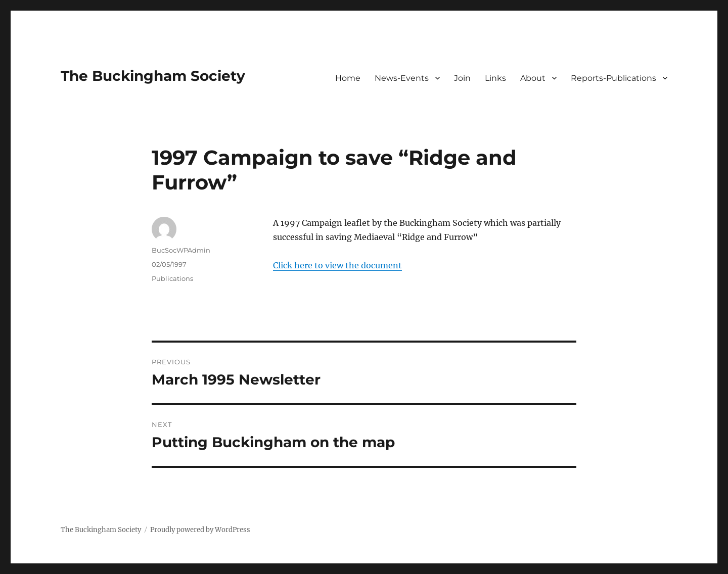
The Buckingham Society (153, 76)
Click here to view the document (337, 265)
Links (495, 78)
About (533, 78)
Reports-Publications (613, 78)
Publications (172, 278)
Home (348, 78)
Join (462, 78)
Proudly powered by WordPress (200, 530)
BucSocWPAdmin (181, 250)
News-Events (402, 78)
